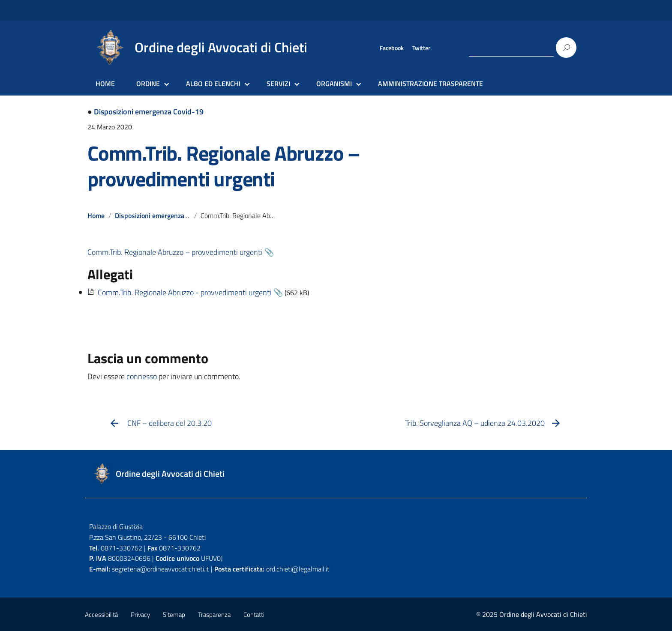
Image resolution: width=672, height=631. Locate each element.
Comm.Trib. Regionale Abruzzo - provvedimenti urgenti (184, 292)
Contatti (254, 615)
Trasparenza (214, 615)
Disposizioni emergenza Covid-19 (149, 112)
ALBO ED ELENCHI (213, 84)
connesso (142, 376)
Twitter (421, 48)
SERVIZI (278, 84)
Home (96, 215)
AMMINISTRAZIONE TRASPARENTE (430, 84)
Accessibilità (101, 615)
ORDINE (148, 84)
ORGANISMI (334, 84)
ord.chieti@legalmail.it (298, 569)
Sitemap (174, 615)
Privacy (140, 615)
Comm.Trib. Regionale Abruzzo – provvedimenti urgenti (223, 166)
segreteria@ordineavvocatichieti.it (160, 569)
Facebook (392, 48)
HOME (105, 84)
